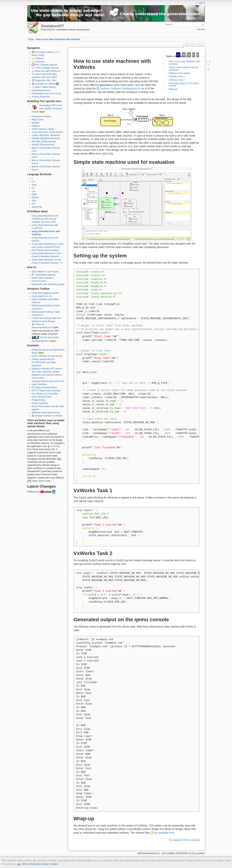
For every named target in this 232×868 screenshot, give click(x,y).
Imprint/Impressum (41, 90)
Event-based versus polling (45, 250)
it (198, 55)
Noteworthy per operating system (48, 284)
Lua (34, 191)
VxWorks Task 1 (177, 77)
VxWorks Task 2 (177, 80)
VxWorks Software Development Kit (120, 88)
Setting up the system (179, 73)
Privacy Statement (41, 97)
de (184, 55)
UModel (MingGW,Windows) (46, 138)
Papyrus (36, 126)
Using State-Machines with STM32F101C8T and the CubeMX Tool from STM (45, 219)
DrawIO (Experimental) (43, 145)
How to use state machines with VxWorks (58, 39)
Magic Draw (38, 120)
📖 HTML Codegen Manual (45, 68)
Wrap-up (173, 89)
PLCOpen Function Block (44, 388)
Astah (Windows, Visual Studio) (47, 132)
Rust (34, 201)
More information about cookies (40, 864)
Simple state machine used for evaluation (184, 69)
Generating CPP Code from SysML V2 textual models (47, 109)
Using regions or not (42, 296)
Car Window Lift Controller (45, 394)
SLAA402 (55, 446)
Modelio (36, 123)
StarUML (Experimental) (44, 141)
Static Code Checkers (43, 278)
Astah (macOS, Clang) (43, 129)
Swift (34, 194)
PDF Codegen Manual (46, 65)
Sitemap (201, 29)
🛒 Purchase (38, 62)
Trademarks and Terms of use (47, 94)
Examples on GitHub (45, 84)
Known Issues (39, 281)
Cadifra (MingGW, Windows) (46, 135)
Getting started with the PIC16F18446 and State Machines (44, 362)
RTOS (186, 840)
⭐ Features (38, 58)
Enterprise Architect (41, 116)
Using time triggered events (45, 293)
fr (194, 55)
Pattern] (195, 840)
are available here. (165, 833)
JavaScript (37, 207)
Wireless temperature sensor (46, 413)
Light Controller (39, 384)
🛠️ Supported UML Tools (44, 80)
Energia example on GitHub (49, 416)
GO (33, 204)
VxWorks (177, 840)
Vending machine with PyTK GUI (48, 381)
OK (19, 864)
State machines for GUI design (47, 356)
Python (35, 198)
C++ (34, 182)
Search (203, 25)
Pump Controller (40, 403)
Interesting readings (45, 275)
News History (49, 87)
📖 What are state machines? (46, 71)
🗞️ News (36, 87)
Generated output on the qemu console (184, 84)
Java (34, 185)
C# (33, 188)
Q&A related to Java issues (45, 272)
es (189, 55)
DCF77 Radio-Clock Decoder (46, 391)
